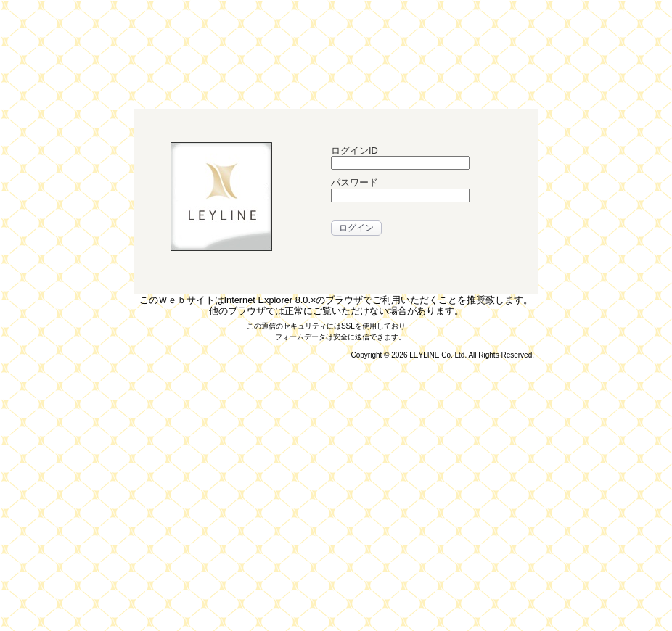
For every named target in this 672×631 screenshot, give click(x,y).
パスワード (355, 182)
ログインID (355, 150)
